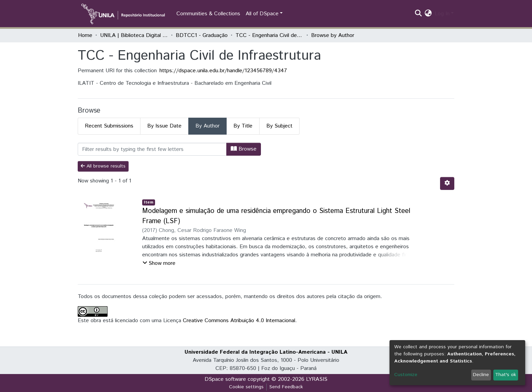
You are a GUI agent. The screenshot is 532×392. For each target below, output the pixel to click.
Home (85, 35)
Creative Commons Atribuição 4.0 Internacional (239, 321)
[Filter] (152, 149)
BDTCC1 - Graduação (202, 35)
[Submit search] (419, 14)
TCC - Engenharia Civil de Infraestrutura (269, 35)
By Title (243, 126)
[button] (428, 14)
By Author (207, 126)
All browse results (103, 166)
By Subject (279, 126)
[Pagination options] (447, 183)
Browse (244, 149)
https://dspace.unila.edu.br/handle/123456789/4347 (223, 71)
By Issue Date (164, 126)
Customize (406, 375)
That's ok (506, 375)
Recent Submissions (109, 126)
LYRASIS (317, 379)
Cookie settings (246, 387)
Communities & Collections (208, 14)
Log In (442, 14)
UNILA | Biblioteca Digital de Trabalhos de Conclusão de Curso (134, 35)
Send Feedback (286, 387)
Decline (481, 375)
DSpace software (225, 379)
